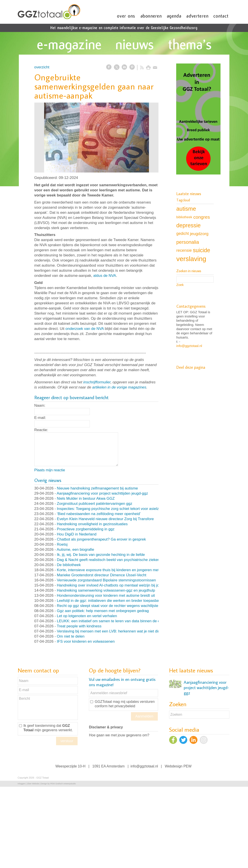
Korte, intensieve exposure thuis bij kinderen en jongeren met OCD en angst (121, 570)
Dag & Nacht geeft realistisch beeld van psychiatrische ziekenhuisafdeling (118, 560)
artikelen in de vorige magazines (119, 387)
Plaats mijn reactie (50, 470)
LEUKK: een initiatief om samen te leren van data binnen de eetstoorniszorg (120, 621)
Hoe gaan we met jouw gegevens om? (119, 735)
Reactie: (41, 430)
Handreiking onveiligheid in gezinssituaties (92, 524)
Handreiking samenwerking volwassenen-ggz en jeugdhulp (106, 590)
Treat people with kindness (79, 626)
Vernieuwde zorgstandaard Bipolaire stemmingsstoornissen (106, 580)
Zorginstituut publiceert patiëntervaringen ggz (95, 504)
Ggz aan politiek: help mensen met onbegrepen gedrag (103, 611)
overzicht (42, 67)
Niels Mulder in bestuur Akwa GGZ (86, 498)
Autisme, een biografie (75, 550)
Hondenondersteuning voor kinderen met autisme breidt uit (106, 596)
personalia (188, 242)
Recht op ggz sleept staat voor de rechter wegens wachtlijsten (109, 606)
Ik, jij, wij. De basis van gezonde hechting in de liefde (101, 555)
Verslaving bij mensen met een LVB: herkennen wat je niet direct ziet (114, 631)
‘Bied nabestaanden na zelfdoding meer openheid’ (99, 514)
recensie (184, 250)
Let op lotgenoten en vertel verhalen (87, 616)
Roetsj (62, 544)
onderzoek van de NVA (85, 329)
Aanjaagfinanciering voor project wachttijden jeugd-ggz (102, 493)
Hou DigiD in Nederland (77, 534)
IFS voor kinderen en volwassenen (86, 641)
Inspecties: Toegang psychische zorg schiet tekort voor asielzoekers (114, 509)
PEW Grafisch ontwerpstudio (63, 784)
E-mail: (40, 418)
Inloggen (22, 784)
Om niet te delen (71, 636)
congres (202, 217)
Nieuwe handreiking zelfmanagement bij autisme (98, 488)
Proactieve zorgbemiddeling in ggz (86, 529)
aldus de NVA (105, 276)
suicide (201, 250)
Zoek (180, 285)
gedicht (183, 234)
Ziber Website (33, 784)
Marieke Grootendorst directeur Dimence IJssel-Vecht (102, 575)
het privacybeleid (122, 706)
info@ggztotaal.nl (189, 346)
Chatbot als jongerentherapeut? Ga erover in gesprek (102, 539)
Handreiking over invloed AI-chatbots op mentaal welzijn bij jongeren (114, 585)
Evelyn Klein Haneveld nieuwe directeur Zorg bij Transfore (105, 519)
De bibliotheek (69, 565)
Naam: (40, 405)
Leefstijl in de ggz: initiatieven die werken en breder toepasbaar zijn (113, 601)
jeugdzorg (199, 234)
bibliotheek (184, 217)
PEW (187, 766)
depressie (189, 225)
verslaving (191, 259)
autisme (186, 209)
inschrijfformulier (97, 382)
